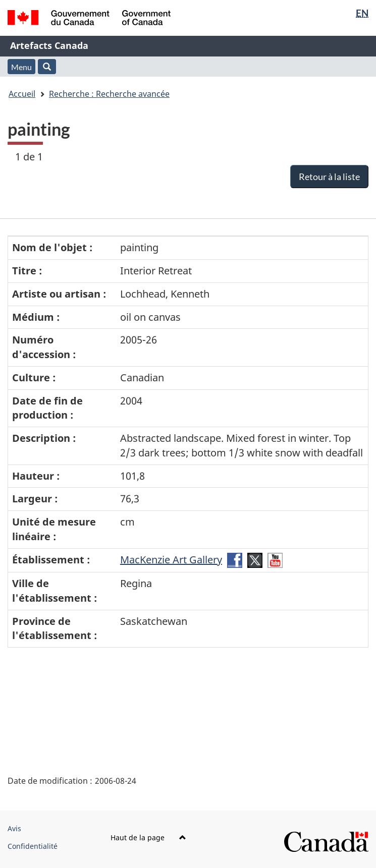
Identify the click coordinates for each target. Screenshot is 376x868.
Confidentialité (33, 846)
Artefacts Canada (49, 45)
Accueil (22, 94)
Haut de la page (148, 837)
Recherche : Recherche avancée (109, 94)
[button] (47, 67)
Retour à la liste (329, 177)
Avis (14, 828)
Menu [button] (21, 67)
